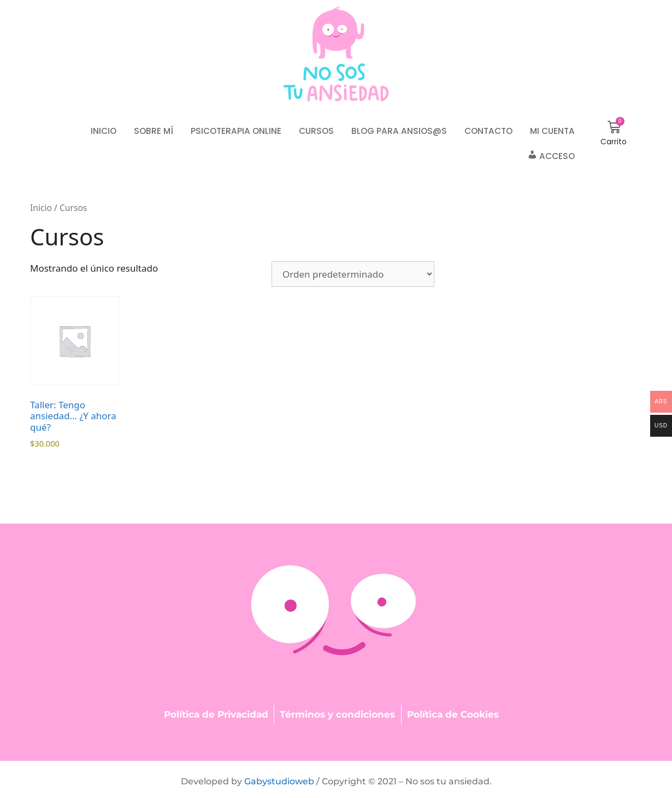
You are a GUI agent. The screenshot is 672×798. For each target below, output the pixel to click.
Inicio (104, 131)
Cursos (316, 131)
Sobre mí (154, 131)
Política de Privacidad (216, 714)
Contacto (488, 131)
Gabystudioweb (279, 781)
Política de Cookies (453, 714)
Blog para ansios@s (399, 131)
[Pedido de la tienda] (353, 274)
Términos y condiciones (337, 714)
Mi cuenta (552, 131)
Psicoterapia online (236, 131)
